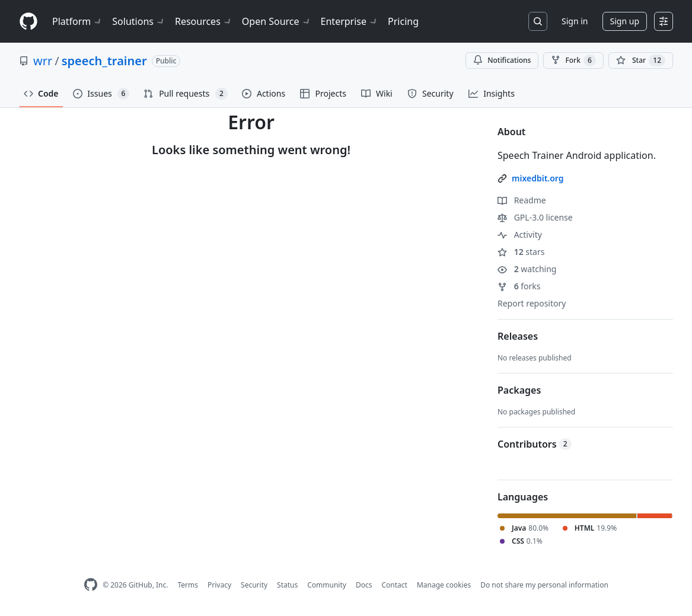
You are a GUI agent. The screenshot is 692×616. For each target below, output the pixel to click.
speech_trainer (104, 61)
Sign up (625, 21)
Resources (204, 21)
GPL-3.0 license (535, 217)
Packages (519, 390)
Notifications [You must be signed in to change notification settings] (502, 60)
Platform (77, 21)
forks (519, 286)
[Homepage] (28, 22)
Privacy (219, 585)
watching (527, 269)
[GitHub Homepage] (91, 585)
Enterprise (350, 21)
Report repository (532, 303)
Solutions (139, 21)
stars (521, 252)
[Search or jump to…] (538, 21)
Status (287, 585)
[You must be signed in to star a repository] (641, 60)
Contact (394, 585)
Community (327, 585)
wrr (43, 61)
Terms (188, 585)
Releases (518, 336)
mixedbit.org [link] (538, 178)
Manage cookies (444, 585)
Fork (573, 60)
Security (254, 585)
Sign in (575, 21)
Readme (522, 200)
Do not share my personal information (544, 585)
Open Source (277, 21)
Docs (364, 585)
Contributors (535, 444)
